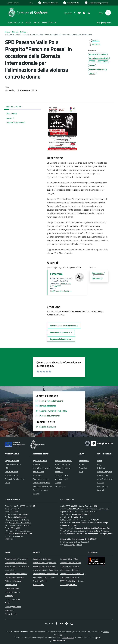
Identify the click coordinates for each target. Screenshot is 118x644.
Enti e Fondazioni (12, 475)
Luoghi (100, 464)
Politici (8, 483)
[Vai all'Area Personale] (96, 3)
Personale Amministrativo (15, 479)
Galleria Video (102, 475)
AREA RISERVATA (58, 640)
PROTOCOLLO (56, 274)
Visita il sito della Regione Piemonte (46, 563)
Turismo (58, 483)
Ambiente (36, 464)
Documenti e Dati (12, 472)
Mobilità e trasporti (63, 464)
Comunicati (83, 468)
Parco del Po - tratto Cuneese (44, 577)
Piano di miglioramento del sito (17, 566)
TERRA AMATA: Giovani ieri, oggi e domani (76, 581)
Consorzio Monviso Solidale (70, 563)
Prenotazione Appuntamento (16, 574)
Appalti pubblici (38, 472)
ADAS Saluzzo (38, 585)
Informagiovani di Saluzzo (70, 570)
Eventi (100, 461)
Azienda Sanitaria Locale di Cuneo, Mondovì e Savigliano (81, 574)
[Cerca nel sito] (108, 13)
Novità (15, 32)
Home (7, 32)
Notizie (23, 32)
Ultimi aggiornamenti (13, 607)
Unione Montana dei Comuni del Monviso (48, 570)
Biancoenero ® (68, 638)
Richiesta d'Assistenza (14, 581)
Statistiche (9, 610)
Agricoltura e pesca (40, 461)
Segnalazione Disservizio (14, 577)
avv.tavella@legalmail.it (73, 545)
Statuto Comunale (12, 588)
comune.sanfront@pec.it (19, 520)
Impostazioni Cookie (13, 599)
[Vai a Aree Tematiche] (71, 3)
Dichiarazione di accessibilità (16, 563)
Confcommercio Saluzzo (42, 559)
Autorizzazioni (38, 475)
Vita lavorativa (61, 486)
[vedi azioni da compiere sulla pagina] (94, 44)
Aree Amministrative (13, 464)
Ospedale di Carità (40, 581)
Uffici (7, 468)
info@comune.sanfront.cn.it (61, 291)
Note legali (9, 596)
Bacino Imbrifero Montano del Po (45, 574)
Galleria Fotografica (105, 472)
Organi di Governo (12, 461)
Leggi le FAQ (10, 570)
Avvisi (81, 472)
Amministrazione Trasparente (16, 559)
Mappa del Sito (11, 614)
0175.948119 (13, 509)
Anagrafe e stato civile (41, 468)
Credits (8, 603)
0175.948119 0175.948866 (60, 285)
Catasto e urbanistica (41, 479)
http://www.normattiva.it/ (70, 577)
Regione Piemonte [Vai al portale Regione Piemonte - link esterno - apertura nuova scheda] (13, 3)
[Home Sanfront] (29, 13)
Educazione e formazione (42, 486)
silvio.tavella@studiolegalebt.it (77, 542)
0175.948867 (14, 512)
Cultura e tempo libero (41, 483)
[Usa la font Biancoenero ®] (48, 3)
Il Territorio (101, 468)
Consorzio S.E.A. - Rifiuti (69, 559)
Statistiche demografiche (69, 566)
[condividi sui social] (94, 41)
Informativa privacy (12, 592)
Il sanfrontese (84, 461)
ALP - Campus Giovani (68, 585)
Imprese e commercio (63, 461)
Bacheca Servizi (11, 585)
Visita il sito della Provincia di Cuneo (46, 566)
